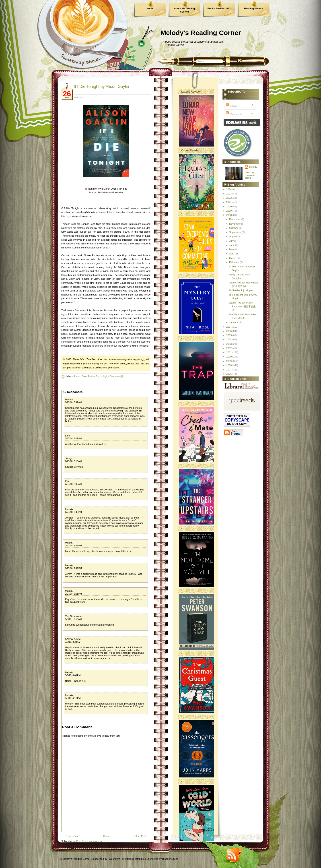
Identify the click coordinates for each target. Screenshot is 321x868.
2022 (229, 198)
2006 (229, 374)
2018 (229, 215)
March (233, 258)
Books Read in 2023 (219, 8)
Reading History (253, 8)
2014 (229, 339)
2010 (229, 357)
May (232, 249)
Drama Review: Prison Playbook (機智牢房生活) (242, 306)
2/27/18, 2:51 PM (73, 594)
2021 (229, 202)
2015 (229, 335)
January (234, 322)
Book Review (88, 376)
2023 (229, 194)
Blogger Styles (170, 859)
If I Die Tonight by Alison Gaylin (101, 87)
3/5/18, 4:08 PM (73, 675)
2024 (229, 189)
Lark (67, 436)
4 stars (77, 376)
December (235, 219)
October (234, 228)
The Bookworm (73, 616)
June (232, 245)
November (235, 224)
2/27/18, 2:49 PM (73, 568)
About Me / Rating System (185, 10)
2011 (229, 352)
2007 (229, 370)
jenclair (69, 399)
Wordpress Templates (134, 859)
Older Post (140, 836)
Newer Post (72, 836)
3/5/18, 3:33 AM (73, 642)
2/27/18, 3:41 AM (73, 402)
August (233, 236)
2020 (229, 207)
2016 (229, 331)
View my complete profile (250, 175)
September (236, 232)
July (232, 241)
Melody (69, 509)
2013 (229, 344)
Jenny (68, 458)
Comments (234, 114)
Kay (67, 481)
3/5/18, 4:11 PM (73, 698)
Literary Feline (73, 639)
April (232, 254)
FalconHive (114, 859)
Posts (231, 106)
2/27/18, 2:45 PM (73, 512)
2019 (229, 211)
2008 (229, 365)
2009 (229, 361)
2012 (229, 348)
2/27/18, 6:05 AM (73, 484)
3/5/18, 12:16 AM (73, 619)
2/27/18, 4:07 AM (73, 439)
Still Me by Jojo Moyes (241, 290)
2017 (229, 327)
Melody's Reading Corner (201, 33)
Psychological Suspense (108, 376)
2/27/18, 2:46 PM (73, 546)
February (234, 262)
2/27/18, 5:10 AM (73, 461)
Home (150, 8)
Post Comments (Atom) (89, 841)
